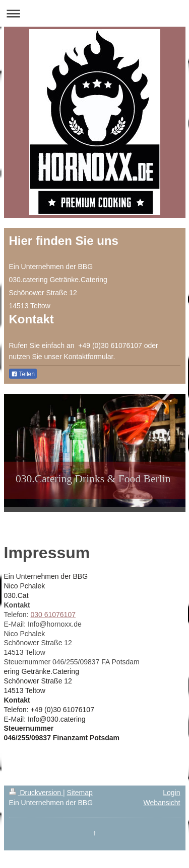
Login (171, 793)
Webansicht (162, 803)
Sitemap (80, 793)
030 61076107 (53, 615)
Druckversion (36, 793)
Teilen (23, 374)
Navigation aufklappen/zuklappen (94, 13)
